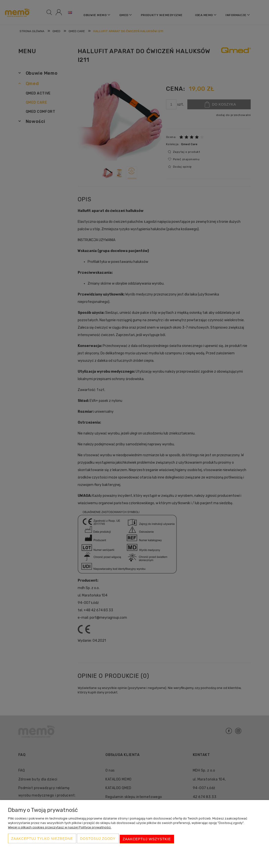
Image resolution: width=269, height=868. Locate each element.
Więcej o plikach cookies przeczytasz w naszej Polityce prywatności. (60, 829)
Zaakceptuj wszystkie (147, 840)
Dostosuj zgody (98, 840)
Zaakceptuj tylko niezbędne (42, 840)
